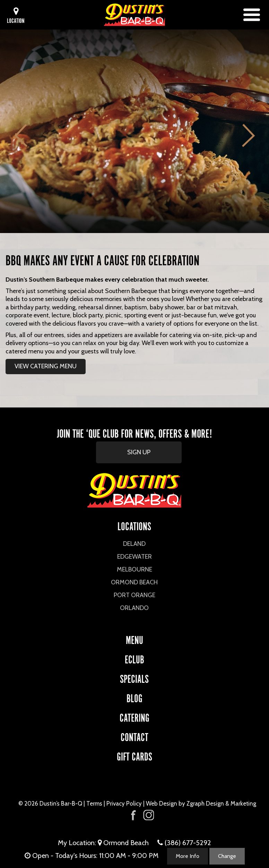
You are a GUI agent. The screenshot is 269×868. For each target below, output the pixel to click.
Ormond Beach (134, 582)
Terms (94, 803)
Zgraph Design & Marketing (221, 803)
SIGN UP (139, 452)
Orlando (134, 608)
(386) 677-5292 (188, 843)
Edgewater (134, 557)
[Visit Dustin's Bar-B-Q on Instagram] (148, 815)
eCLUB (134, 658)
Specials (134, 678)
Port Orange (134, 595)
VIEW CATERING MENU (46, 366)
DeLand (134, 544)
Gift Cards (134, 755)
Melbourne (134, 569)
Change (227, 856)
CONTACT (134, 736)
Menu (134, 639)
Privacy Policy (124, 803)
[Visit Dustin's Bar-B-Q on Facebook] (133, 814)
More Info (188, 856)
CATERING (134, 717)
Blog (134, 697)
